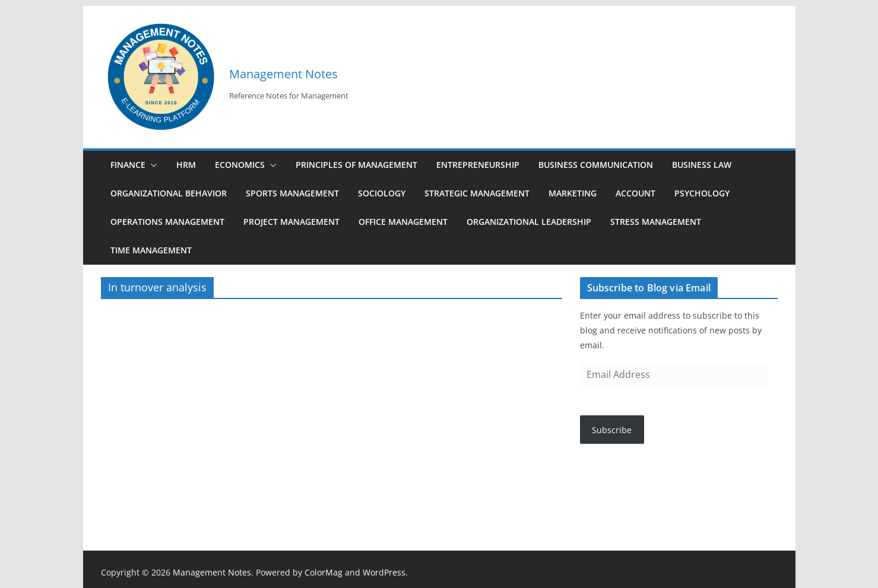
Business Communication (596, 165)
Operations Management (167, 222)
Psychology (702, 193)
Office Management (403, 222)
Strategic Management (477, 193)
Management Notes (283, 74)
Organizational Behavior (169, 193)
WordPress (384, 572)
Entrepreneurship (478, 165)
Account (635, 193)
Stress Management (656, 222)
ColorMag (324, 572)
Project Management (291, 222)
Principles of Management (356, 165)
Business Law (702, 165)
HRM (186, 165)
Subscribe (612, 430)
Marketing (573, 193)
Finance (128, 165)
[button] (151, 165)
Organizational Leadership (529, 222)
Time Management (151, 250)
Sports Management (292, 193)
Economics (240, 165)
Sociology (382, 193)
